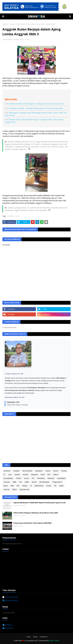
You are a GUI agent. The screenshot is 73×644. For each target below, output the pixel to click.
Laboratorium (24, 489)
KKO (49, 475)
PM (55, 486)
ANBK (27, 482)
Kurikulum (7, 471)
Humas (48, 471)
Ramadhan (41, 478)
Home (29, 637)
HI (31, 486)
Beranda (5, 24)
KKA (18, 486)
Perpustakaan (8, 478)
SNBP (14, 482)
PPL (33, 478)
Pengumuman (57, 482)
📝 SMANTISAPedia (10, 597)
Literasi (56, 471)
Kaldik (61, 486)
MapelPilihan (39, 486)
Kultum (56, 475)
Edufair (25, 486)
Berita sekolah (27, 471)
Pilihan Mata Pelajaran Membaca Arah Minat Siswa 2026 (36, 513)
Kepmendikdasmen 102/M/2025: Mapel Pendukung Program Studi (40, 503)
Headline (11, 216)
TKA (21, 482)
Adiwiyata (34, 475)
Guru (10, 475)
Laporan (7, 489)
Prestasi (64, 471)
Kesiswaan (39, 471)
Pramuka (7, 482)
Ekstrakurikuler (45, 482)
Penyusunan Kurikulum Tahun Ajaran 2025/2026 (32, 523)
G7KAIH (19, 478)
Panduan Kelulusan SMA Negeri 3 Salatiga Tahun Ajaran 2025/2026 (36, 104)
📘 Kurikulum (8, 625)
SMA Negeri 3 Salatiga (11, 39)
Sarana (12, 24)
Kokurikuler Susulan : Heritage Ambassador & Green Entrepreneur (36, 108)
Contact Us (43, 637)
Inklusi (15, 489)
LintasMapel (61, 478)
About (35, 637)
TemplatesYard (32, 641)
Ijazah (6, 486)
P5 (4, 475)
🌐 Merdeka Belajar (10, 600)
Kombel (25, 475)
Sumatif (17, 475)
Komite (49, 486)
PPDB (43, 475)
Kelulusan (51, 478)
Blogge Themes (54, 641)
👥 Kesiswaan (8, 628)
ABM (12, 486)
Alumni (34, 482)
